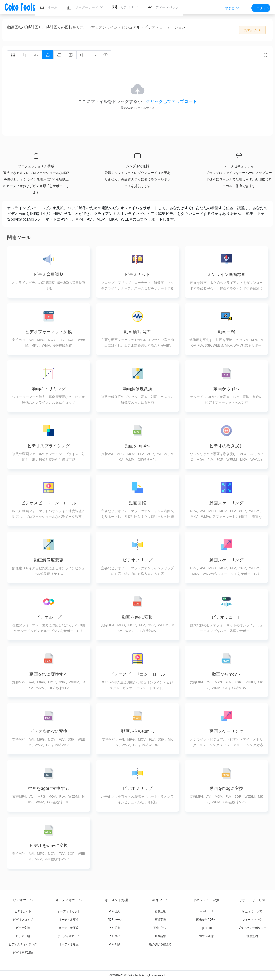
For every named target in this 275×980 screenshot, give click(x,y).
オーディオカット (69, 911)
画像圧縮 (160, 911)
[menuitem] (49, 7)
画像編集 (160, 936)
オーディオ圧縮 (69, 928)
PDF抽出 (115, 936)
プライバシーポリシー (252, 928)
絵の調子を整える (160, 944)
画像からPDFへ (206, 920)
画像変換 (160, 920)
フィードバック (252, 920)
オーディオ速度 (69, 944)
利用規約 (252, 936)
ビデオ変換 (23, 928)
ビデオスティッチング (23, 944)
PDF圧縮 (115, 911)
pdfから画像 (206, 936)
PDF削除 (115, 944)
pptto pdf (206, 928)
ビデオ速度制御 (23, 953)
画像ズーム (160, 928)
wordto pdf (206, 911)
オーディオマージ (69, 936)
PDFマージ (115, 920)
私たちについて (252, 911)
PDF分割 (115, 928)
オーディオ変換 (69, 920)
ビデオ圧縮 (23, 936)
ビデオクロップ (23, 920)
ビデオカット (23, 911)
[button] (232, 8)
